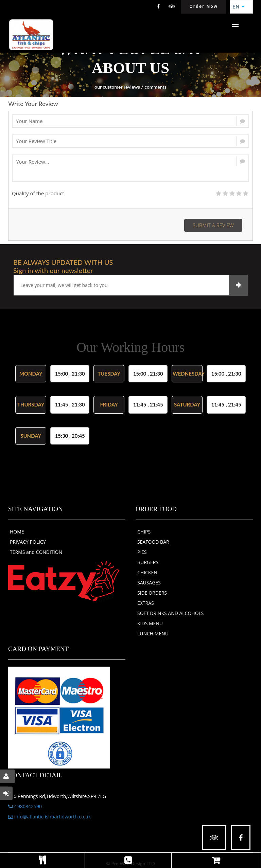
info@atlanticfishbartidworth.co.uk (49, 817)
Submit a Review (213, 225)
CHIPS (144, 532)
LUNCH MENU (153, 634)
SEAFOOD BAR (153, 542)
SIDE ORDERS (152, 593)
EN (239, 7)
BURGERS (148, 562)
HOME (17, 532)
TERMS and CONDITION (36, 552)
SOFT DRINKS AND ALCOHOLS (171, 613)
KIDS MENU (150, 623)
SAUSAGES (149, 583)
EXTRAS (146, 603)
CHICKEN (147, 572)
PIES (142, 552)
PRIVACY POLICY (28, 542)
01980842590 (25, 806)
